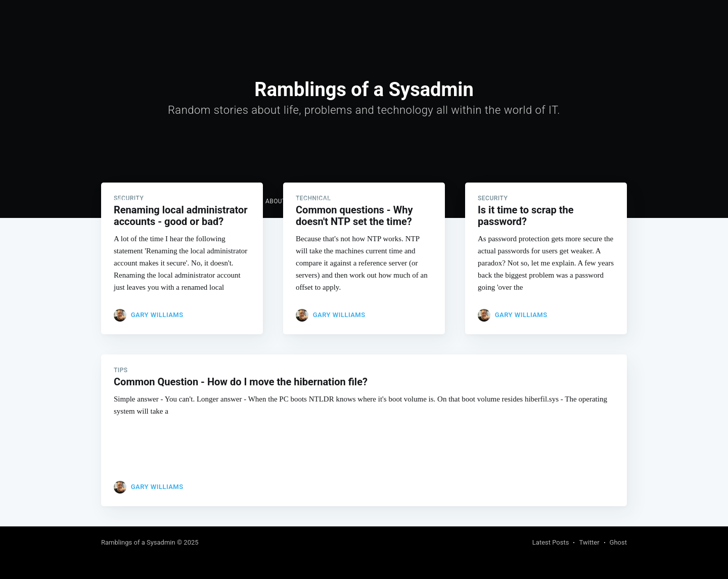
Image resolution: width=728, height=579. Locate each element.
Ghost (618, 542)
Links (244, 201)
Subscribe (608, 202)
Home (214, 201)
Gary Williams (157, 315)
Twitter (589, 542)
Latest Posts (551, 542)
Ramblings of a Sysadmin (147, 201)
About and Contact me (303, 201)
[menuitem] (214, 202)
